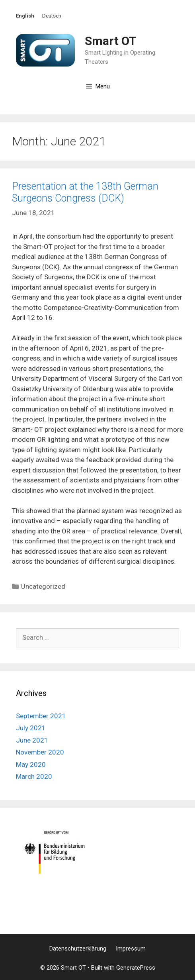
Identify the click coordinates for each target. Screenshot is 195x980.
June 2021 (32, 740)
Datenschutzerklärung (78, 949)
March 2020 (34, 776)
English (25, 16)
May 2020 (31, 764)
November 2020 (40, 752)
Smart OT (111, 41)
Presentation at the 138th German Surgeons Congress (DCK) (85, 192)
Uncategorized (43, 586)
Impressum (131, 949)
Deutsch (52, 16)
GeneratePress (136, 968)
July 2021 (31, 728)
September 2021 (41, 716)
